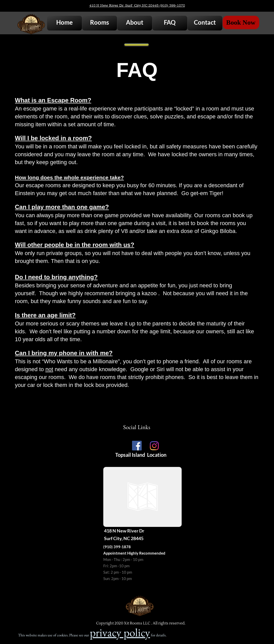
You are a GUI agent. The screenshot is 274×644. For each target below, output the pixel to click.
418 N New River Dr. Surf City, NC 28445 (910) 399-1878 (137, 5)
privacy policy (120, 632)
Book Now (241, 22)
